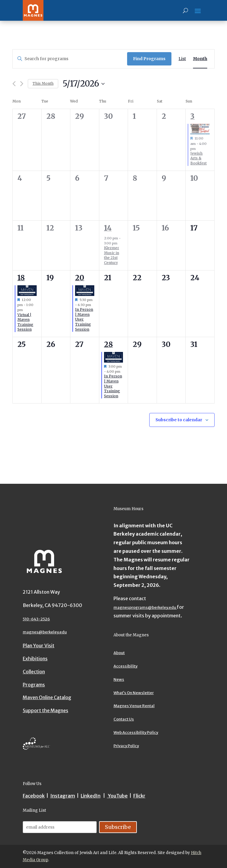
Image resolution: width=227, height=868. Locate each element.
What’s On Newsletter (134, 693)
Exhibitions (35, 659)
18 (21, 278)
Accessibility (125, 666)
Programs (34, 685)
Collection (34, 672)
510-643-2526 (36, 619)
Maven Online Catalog (47, 697)
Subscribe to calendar (179, 420)
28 (108, 344)
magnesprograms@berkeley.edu (145, 607)
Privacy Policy (126, 746)
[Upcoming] (84, 84)
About (119, 653)
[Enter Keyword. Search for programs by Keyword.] (70, 59)
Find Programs (149, 59)
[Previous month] (14, 84)
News (119, 679)
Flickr (139, 796)
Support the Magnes (46, 710)
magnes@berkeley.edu (45, 632)
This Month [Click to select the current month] (43, 83)
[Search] (185, 10)
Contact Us (124, 719)
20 (80, 278)
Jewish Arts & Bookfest (198, 158)
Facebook (34, 796)
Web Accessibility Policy (136, 732)
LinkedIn (91, 796)
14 (108, 228)
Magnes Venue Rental (134, 706)
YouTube (117, 796)
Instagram (63, 796)
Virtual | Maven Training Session (25, 322)
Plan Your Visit (39, 646)
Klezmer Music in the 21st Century (112, 255)
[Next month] (22, 84)
